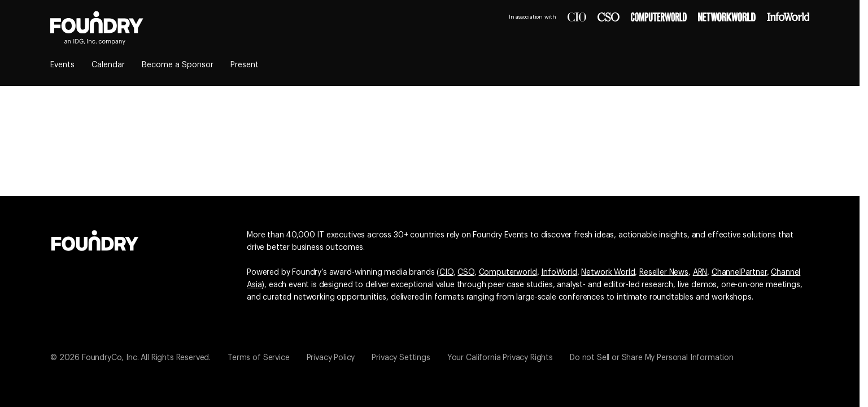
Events (62, 65)
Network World (608, 272)
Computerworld (508, 272)
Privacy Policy (331, 358)
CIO (446, 272)
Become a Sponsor (178, 65)
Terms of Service (258, 358)
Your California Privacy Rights (500, 358)
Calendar (108, 65)
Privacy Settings (401, 358)
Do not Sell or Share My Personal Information (652, 358)
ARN (700, 272)
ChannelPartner (739, 272)
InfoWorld (559, 272)
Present (245, 65)
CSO (466, 272)
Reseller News (664, 272)
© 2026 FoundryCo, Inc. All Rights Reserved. (130, 358)
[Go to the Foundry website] (95, 239)
